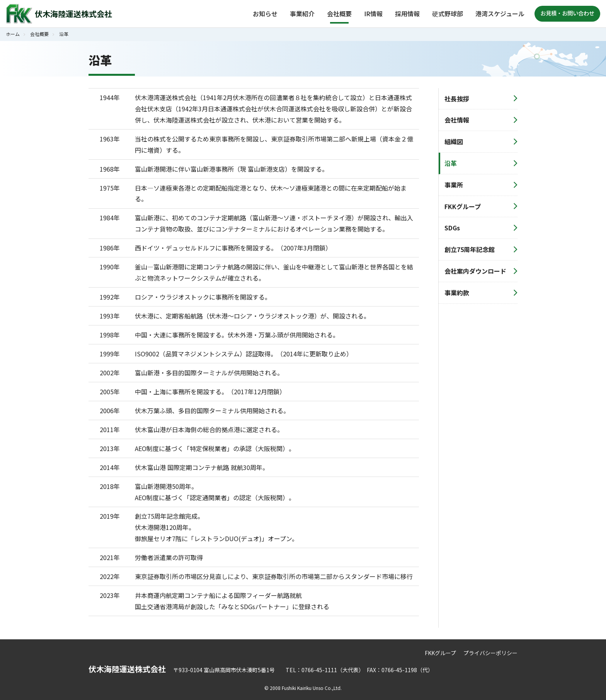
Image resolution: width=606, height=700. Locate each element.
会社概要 (339, 14)
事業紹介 (302, 14)
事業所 (454, 185)
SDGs (452, 228)
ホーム (13, 34)
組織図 (454, 141)
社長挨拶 (457, 99)
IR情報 (373, 14)
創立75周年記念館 (470, 249)
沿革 (451, 163)
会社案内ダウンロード (475, 271)
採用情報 (407, 14)
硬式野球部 (448, 14)
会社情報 (457, 120)
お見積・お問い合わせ (567, 13)
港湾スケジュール (500, 14)
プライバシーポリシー (490, 653)
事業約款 (457, 293)
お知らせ (265, 14)
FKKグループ (463, 206)
